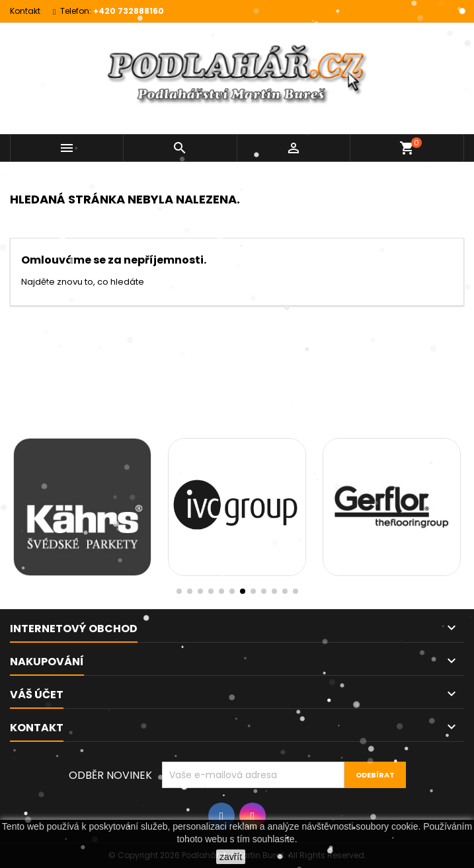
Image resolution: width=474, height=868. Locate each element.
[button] (296, 591)
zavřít (231, 857)
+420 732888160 (129, 11)
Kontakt (25, 11)
